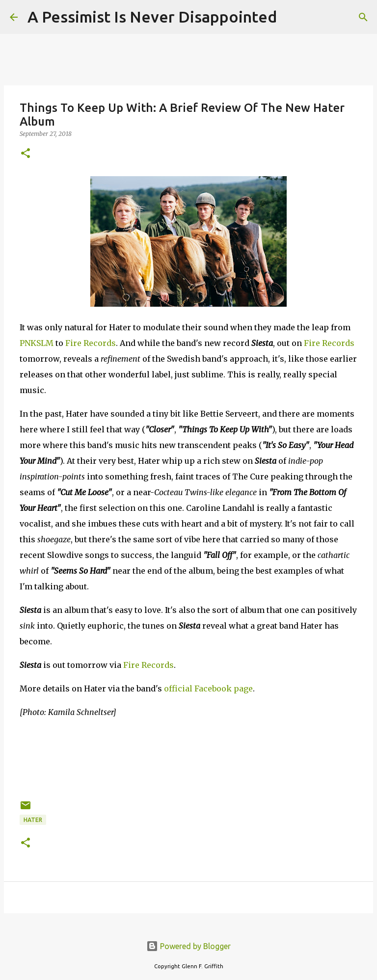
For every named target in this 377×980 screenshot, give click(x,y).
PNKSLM (37, 343)
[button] (26, 154)
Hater (33, 820)
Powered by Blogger (188, 946)
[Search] (291, 17)
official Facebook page (208, 689)
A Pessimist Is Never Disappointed (152, 17)
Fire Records (91, 343)
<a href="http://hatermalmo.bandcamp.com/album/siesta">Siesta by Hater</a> (188, 757)
